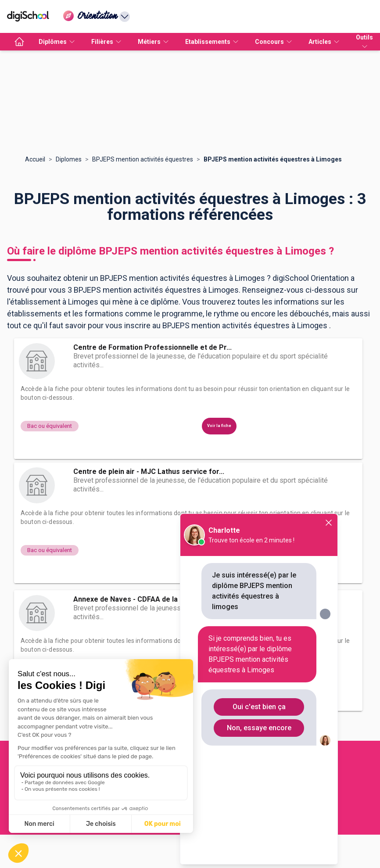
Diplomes (69, 159)
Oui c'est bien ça (259, 707)
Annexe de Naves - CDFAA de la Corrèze (140, 599)
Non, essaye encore (259, 728)
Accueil (35, 159)
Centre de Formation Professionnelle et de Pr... (152, 347)
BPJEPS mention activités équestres (143, 159)
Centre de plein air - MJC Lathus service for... (149, 472)
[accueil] (19, 42)
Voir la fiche (219, 426)
